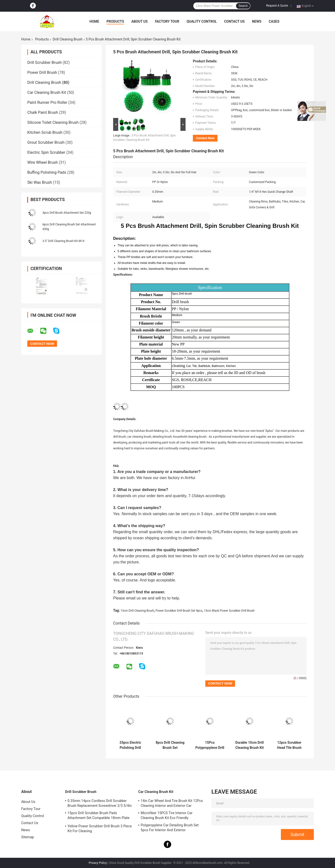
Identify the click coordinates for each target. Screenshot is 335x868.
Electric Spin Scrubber (46, 152)
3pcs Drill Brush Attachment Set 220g (67, 213)
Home (94, 21)
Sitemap (28, 837)
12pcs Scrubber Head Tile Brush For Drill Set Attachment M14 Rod (289, 745)
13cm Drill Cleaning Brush (137, 611)
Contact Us (234, 21)
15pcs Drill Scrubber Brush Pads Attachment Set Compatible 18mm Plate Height (99, 816)
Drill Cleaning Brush (68, 39)
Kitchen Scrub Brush (45, 132)
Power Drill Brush (42, 72)
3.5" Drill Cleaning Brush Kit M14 (63, 241)
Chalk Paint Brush (43, 112)
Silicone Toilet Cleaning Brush (53, 122)
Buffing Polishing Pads (47, 172)
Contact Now (205, 138)
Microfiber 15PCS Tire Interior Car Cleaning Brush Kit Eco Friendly (167, 815)
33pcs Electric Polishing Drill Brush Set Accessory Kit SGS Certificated (130, 745)
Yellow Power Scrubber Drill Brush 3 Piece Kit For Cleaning (100, 829)
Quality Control (202, 21)
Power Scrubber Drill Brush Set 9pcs (179, 611)
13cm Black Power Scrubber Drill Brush (229, 611)
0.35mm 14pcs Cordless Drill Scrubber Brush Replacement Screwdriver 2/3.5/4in (100, 803)
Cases (274, 21)
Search (243, 6)
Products (115, 21)
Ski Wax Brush (40, 182)
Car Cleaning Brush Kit (47, 92)
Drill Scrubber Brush (44, 63)
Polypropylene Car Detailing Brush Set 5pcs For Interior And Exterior (170, 828)
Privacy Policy (98, 863)
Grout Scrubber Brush (46, 142)
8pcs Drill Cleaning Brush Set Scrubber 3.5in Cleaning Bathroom (170, 745)
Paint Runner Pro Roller (47, 102)
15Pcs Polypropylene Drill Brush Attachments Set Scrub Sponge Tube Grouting (210, 745)
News (257, 21)
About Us (140, 21)
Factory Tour (167, 21)
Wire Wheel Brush (43, 162)
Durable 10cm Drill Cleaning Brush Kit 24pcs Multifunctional (250, 745)
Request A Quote (277, 6)
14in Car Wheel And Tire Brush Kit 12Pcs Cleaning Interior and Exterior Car (172, 803)
